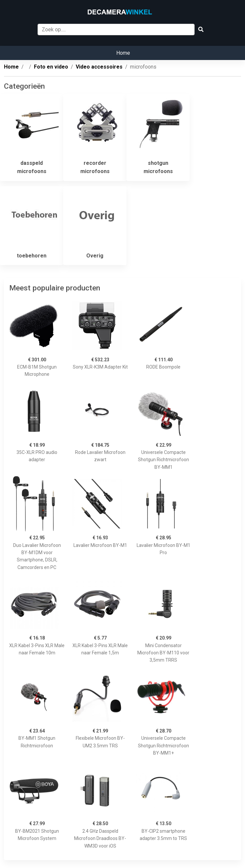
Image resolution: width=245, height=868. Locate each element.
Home (123, 53)
